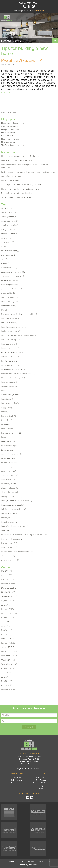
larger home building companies (15, 327)
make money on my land (12, 318)
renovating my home (11, 285)
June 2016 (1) (7, 605)
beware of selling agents (12, 539)
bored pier (6, 530)
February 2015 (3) (8, 643)
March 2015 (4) (7, 639)
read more (6, 92)
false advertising (9, 441)
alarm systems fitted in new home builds (18, 552)
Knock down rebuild (9, 136)
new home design (9, 301)
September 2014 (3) (9, 664)
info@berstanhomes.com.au (29, 764)
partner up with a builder (12, 289)
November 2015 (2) (9, 613)
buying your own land (12, 496)
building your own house (13, 505)
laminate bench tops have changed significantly (21, 335)
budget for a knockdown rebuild (15, 526)
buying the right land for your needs (16, 501)
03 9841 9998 (31, 3)
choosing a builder (10, 488)
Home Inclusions (17, 783)
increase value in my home (13, 369)
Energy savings (8, 450)
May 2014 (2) (6, 681)
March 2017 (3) (7, 579)
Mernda (6, 310)
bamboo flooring (9, 547)
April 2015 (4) (7, 634)
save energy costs (9, 280)
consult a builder (9, 475)
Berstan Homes (9, 543)
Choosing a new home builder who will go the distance (23, 185)
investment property (10, 365)
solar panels (7, 238)
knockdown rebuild (10, 344)
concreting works (9, 484)
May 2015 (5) (6, 630)
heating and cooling (10, 403)
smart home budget (10, 251)
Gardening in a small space (12, 176)
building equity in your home (14, 509)
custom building (9, 471)
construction (8, 479)
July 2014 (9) (6, 673)
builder (6, 518)
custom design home (11, 467)
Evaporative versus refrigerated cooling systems (20, 193)
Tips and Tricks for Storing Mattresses (16, 197)
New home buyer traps (10, 139)
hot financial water (10, 386)
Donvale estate (8, 458)
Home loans (7, 390)
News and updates (9, 142)
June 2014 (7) (7, 677)
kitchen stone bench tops (12, 352)
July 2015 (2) (6, 622)
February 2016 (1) (8, 609)
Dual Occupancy (8, 133)
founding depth (8, 416)
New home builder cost (10, 180)
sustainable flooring (10, 225)
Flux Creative (33, 865)
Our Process (41, 780)
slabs (4, 259)
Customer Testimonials (10, 126)
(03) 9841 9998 (32, 761)
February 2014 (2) (8, 690)
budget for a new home (12, 522)
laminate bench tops (10, 340)
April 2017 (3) (7, 575)
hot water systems (10, 382)
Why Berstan (41, 777)
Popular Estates (17, 777)
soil (4, 246)
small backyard (8, 255)
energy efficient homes (11, 454)
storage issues (8, 229)
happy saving (8, 407)
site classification (9, 268)
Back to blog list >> (9, 112)
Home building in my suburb (13, 123)
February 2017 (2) (8, 584)
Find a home (17, 774)
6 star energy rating (10, 560)
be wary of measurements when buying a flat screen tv (24, 535)
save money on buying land (13, 272)
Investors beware (9, 361)
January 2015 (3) (8, 647)
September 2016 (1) (9, 596)
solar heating (7, 242)
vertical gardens (9, 217)
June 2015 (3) (7, 626)
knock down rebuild (10, 348)
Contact (41, 788)
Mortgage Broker (9, 306)
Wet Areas (6, 208)
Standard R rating (9, 234)
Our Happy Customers (41, 783)
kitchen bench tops (10, 357)
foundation (7, 420)
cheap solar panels (10, 492)
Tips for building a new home (13, 145)
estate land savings (10, 446)
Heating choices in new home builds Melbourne (20, 156)
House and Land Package (13, 378)
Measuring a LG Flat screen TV (22, 60)
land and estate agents (11, 331)
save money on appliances (13, 276)
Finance (6, 437)
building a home (9, 513)
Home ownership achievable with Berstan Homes (21, 189)
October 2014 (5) (8, 660)
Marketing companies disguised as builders (19, 314)
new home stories (9, 297)
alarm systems (8, 556)
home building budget (11, 395)
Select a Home (17, 780)
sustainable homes (10, 221)
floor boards (7, 429)
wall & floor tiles (9, 212)
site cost (6, 263)
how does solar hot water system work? (18, 374)
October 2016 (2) (8, 592)
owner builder (8, 293)
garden (5, 412)
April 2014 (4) (7, 685)
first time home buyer (11, 433)
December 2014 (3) (9, 651)
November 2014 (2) (9, 656)
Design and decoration (10, 129)
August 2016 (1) (7, 601)
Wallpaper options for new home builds (17, 160)
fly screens (7, 424)
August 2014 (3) (7, 668)
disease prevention (10, 463)
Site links (41, 774)
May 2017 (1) (6, 571)
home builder (8, 399)
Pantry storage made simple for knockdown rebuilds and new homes (28, 172)
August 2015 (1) (7, 617)
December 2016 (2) (9, 588)
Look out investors (10, 323)
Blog (41, 786)
